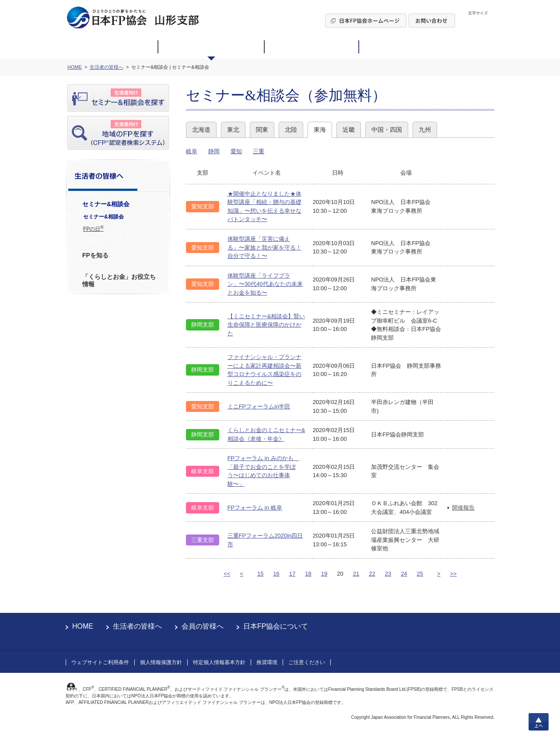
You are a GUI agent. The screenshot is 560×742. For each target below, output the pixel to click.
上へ (539, 722)
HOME (83, 626)
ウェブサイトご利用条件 (100, 662)
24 (404, 574)
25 (420, 574)
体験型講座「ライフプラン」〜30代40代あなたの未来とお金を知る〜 (265, 284)
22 (372, 574)
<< (227, 574)
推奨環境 (267, 662)
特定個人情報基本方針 (219, 662)
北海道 (201, 130)
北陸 (291, 130)
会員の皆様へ (203, 626)
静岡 (214, 151)
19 (324, 574)
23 (388, 574)
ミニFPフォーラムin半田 (259, 406)
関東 (262, 130)
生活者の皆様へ (137, 626)
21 (356, 574)
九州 (425, 130)
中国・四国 (387, 130)
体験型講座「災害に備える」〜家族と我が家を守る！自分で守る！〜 (264, 247)
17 (292, 574)
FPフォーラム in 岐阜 (255, 508)
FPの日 (93, 229)
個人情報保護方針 (161, 662)
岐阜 (192, 151)
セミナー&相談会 (103, 217)
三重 (259, 151)
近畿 (349, 130)
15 (260, 574)
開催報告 (463, 508)
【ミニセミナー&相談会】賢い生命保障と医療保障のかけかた (266, 325)
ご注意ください (307, 662)
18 (308, 574)
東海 (320, 130)
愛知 (236, 151)
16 (276, 574)
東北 (233, 130)
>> (453, 574)
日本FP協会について (276, 626)
